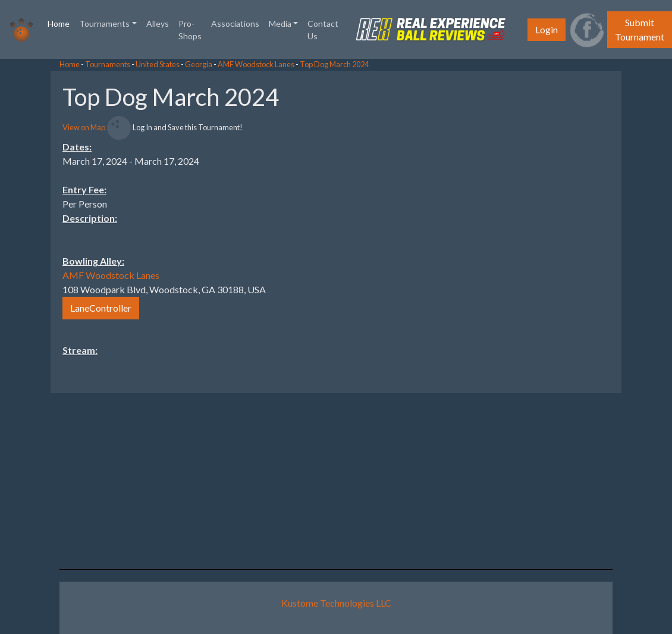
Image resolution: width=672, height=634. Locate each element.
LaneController (101, 308)
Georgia (199, 64)
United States (158, 64)
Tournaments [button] (104, 23)
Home (61, 23)
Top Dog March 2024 (334, 64)
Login (547, 29)
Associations (235, 23)
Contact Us (323, 30)
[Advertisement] (577, 249)
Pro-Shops (190, 30)
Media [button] (280, 23)
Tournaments (108, 64)
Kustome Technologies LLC (336, 603)
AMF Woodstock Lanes (256, 64)
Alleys (158, 23)
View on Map (84, 127)
